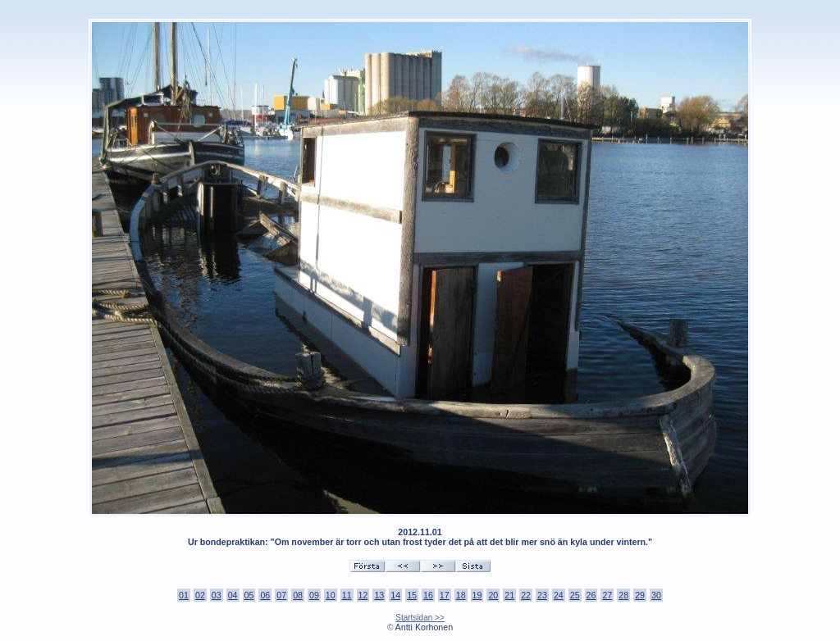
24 (559, 595)
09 (314, 595)
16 (428, 595)
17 (445, 595)
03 (217, 595)
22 (526, 595)
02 (200, 595)
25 (575, 595)
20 (493, 595)
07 (281, 595)
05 (249, 595)
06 (265, 595)
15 (412, 595)
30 (656, 595)
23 (542, 595)
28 (623, 595)
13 (379, 595)
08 (298, 595)
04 (233, 595)
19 (477, 595)
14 (395, 595)
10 (331, 595)
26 (591, 595)
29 (640, 595)
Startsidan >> (420, 618)
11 (347, 595)
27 (607, 595)
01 (184, 595)
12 (363, 595)
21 (509, 595)
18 (461, 595)
